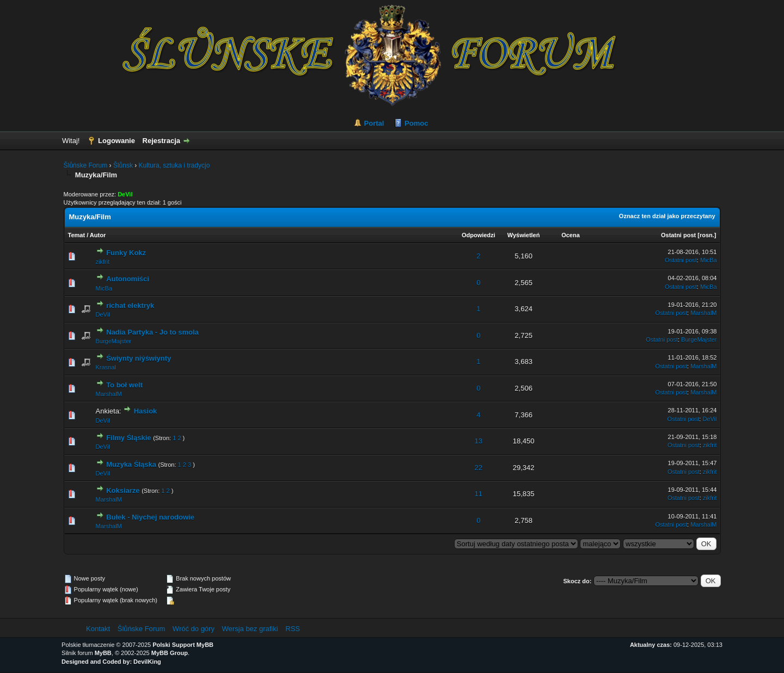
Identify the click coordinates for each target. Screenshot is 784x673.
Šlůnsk (123, 165)
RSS (293, 629)
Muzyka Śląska (131, 464)
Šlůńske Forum (86, 165)
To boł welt (124, 385)
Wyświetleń (524, 235)
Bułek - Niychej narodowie (150, 517)
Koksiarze (123, 490)
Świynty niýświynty (139, 358)
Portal (374, 123)
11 (479, 494)
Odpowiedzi (479, 235)
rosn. (707, 235)
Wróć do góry (194, 629)
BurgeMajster (114, 341)
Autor (98, 235)
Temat (77, 235)
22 (479, 468)
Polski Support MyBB (183, 645)
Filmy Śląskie (128, 438)
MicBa (709, 260)
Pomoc (416, 123)
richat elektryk (130, 305)
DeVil (103, 314)
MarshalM (703, 313)
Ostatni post (678, 235)
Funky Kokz (126, 253)
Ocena (571, 235)
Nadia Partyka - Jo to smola (152, 332)
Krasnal (106, 367)
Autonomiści (128, 279)
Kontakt (98, 629)
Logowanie (117, 141)
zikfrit (103, 262)
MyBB (103, 653)
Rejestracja (161, 141)
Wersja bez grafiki (250, 629)
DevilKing (147, 662)
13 (479, 441)
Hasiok (146, 411)
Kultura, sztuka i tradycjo (174, 165)
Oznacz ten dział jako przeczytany (667, 216)
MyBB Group (170, 653)
